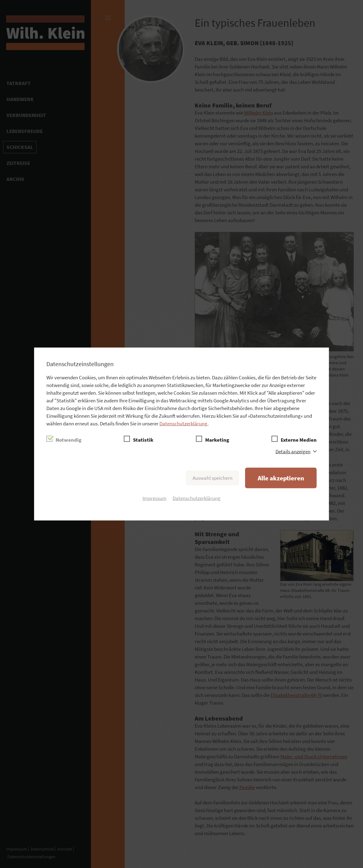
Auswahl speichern (213, 478)
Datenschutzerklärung (183, 424)
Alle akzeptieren (281, 478)
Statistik (143, 440)
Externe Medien (299, 440)
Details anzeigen (293, 452)
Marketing (217, 440)
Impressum (154, 498)
